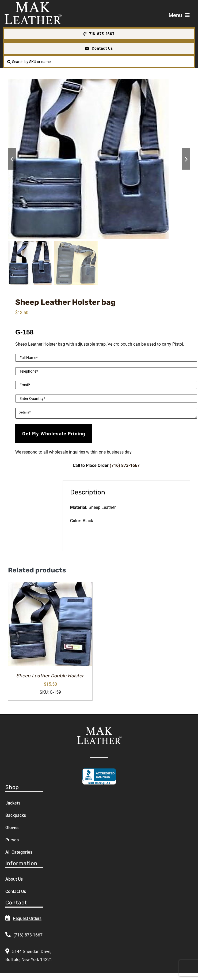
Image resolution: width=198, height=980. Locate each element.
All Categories (19, 852)
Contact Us (16, 891)
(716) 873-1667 (125, 465)
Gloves (12, 828)
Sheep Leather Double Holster (50, 676)
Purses (12, 840)
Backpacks (16, 815)
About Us (14, 879)
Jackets (13, 803)
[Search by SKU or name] (99, 62)
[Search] (9, 62)
